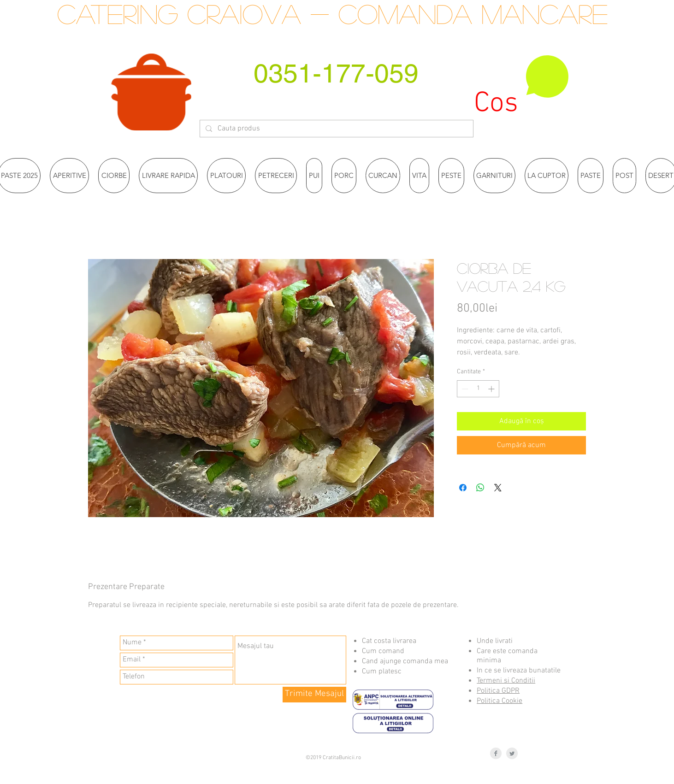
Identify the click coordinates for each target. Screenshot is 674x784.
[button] (522, 86)
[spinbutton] (478, 389)
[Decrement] (464, 389)
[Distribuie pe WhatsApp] (480, 488)
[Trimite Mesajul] (314, 695)
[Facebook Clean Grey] (496, 753)
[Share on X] (498, 488)
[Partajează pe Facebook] (463, 488)
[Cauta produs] (336, 129)
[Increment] (492, 389)
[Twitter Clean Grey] (512, 753)
